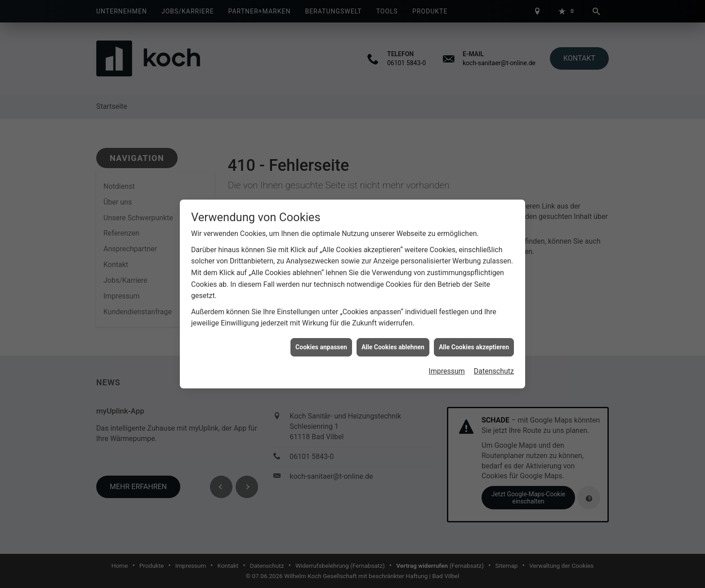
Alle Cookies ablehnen (393, 343)
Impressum (447, 368)
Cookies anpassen (321, 343)
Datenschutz (494, 368)
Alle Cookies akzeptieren (474, 343)
